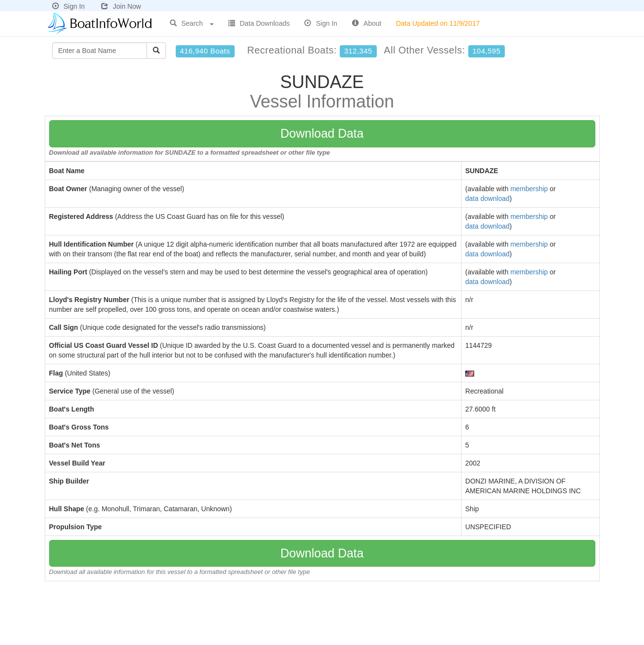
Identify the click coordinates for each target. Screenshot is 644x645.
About (367, 23)
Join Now (121, 6)
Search (192, 23)
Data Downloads (259, 23)
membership (529, 189)
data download (488, 198)
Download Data (322, 133)
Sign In (69, 6)
